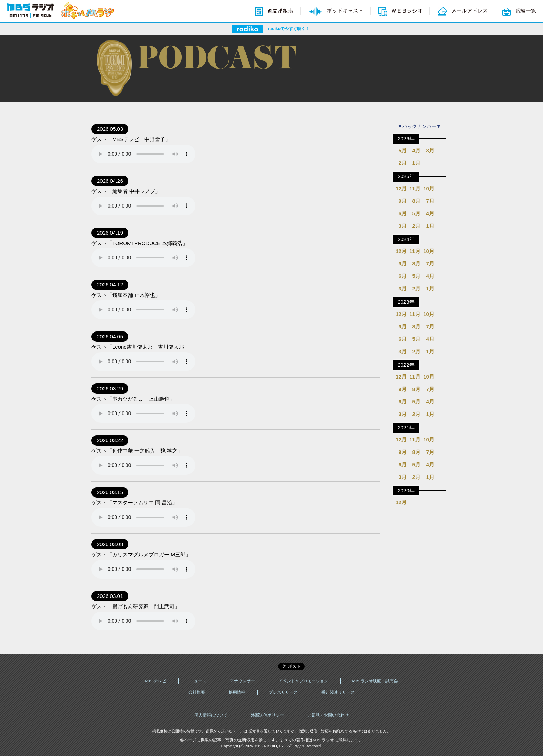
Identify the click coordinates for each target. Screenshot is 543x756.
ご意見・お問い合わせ (328, 715)
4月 (416, 150)
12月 (401, 188)
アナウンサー (242, 681)
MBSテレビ (156, 681)
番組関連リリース (338, 692)
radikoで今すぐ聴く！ (289, 29)
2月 (402, 163)
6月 (402, 213)
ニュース (198, 681)
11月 (415, 188)
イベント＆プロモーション (303, 681)
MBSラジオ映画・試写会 (375, 681)
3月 (430, 150)
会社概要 (197, 692)
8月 (416, 201)
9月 (402, 201)
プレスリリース (283, 692)
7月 (430, 201)
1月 (416, 163)
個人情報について (211, 715)
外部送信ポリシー (267, 715)
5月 (402, 150)
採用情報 (237, 692)
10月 (429, 188)
